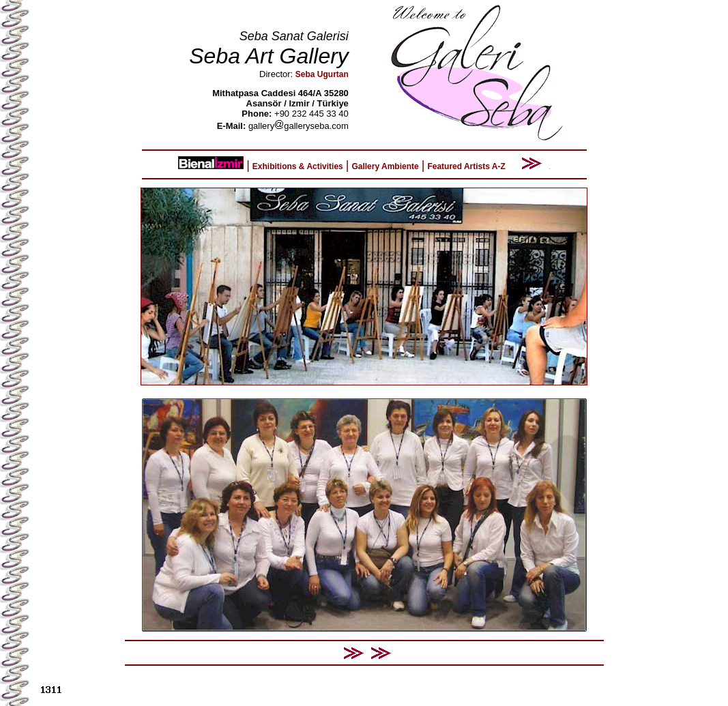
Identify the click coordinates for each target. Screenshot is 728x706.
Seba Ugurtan (322, 74)
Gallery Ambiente (385, 166)
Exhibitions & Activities (298, 166)
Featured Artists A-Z (466, 166)
